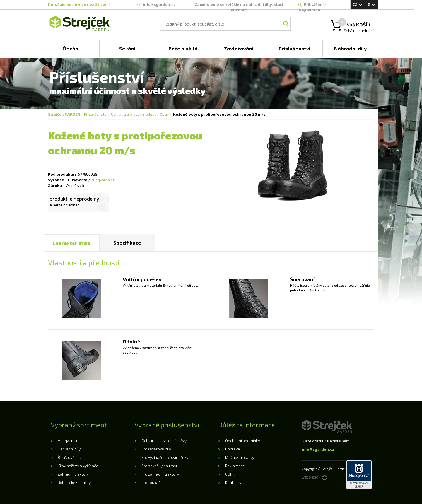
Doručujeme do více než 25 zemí (79, 4)
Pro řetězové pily (156, 449)
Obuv (164, 114)
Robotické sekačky (74, 482)
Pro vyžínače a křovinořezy (165, 457)
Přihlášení (314, 4)
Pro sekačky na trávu (160, 466)
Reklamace (235, 466)
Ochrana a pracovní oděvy (134, 114)
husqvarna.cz (103, 180)
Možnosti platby (240, 457)
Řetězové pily (70, 457)
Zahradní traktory (73, 474)
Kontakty (233, 482)
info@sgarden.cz (318, 449)
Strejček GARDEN (64, 114)
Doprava (232, 449)
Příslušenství (96, 114)
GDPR (230, 474)
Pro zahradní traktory (160, 474)
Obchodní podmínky (243, 441)
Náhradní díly (69, 449)
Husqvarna (67, 441)
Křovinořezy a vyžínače (78, 466)
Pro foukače (152, 482)
